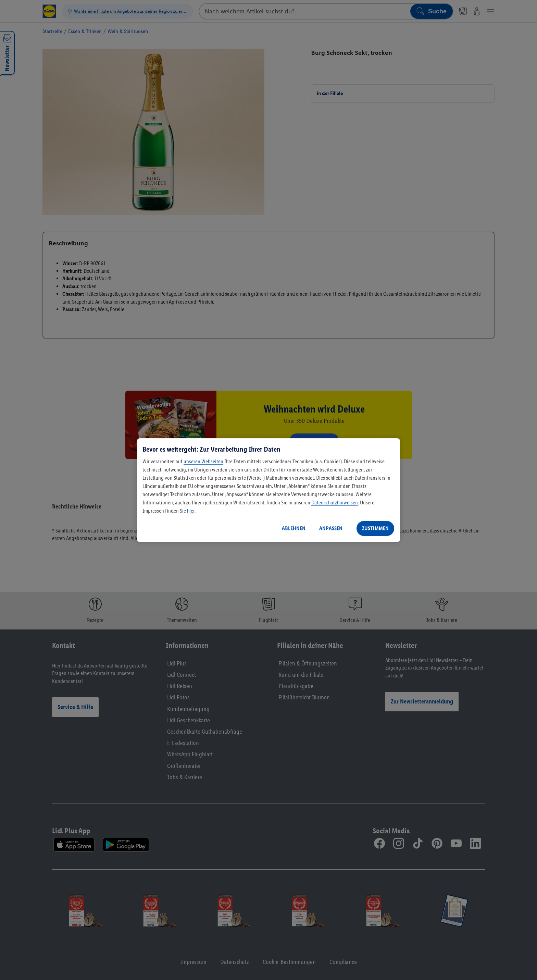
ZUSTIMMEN (375, 528)
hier (191, 511)
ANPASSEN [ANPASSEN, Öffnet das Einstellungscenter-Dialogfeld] (331, 528)
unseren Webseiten (203, 461)
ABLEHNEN (294, 528)
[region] (268, 490)
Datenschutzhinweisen (335, 503)
